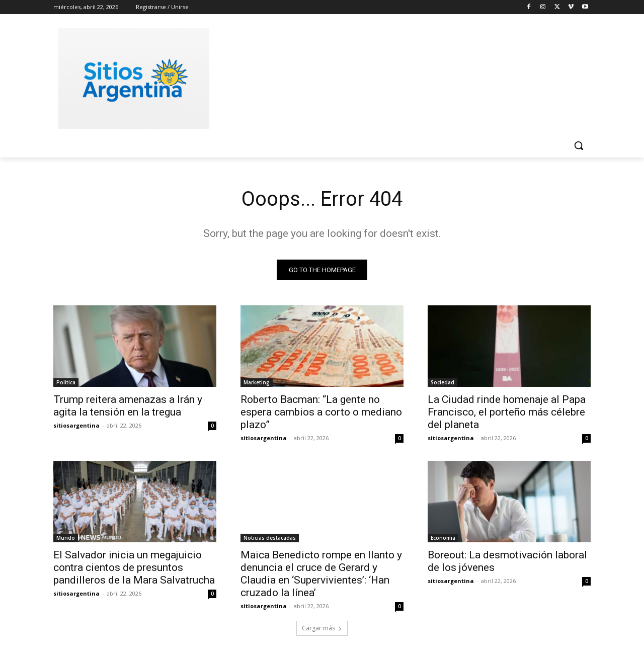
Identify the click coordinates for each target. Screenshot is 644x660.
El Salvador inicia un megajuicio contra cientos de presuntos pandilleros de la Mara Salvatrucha (134, 567)
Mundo (66, 538)
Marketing (257, 382)
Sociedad (442, 382)
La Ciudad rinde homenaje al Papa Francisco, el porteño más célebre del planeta (507, 412)
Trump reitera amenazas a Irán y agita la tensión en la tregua (128, 406)
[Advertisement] (397, 77)
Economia (443, 538)
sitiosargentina (76, 425)
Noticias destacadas (270, 538)
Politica (66, 382)
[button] (579, 145)
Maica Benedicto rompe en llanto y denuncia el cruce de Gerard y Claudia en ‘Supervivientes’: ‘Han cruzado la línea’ (321, 574)
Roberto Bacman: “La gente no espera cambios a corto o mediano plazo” (321, 412)
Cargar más (322, 628)
